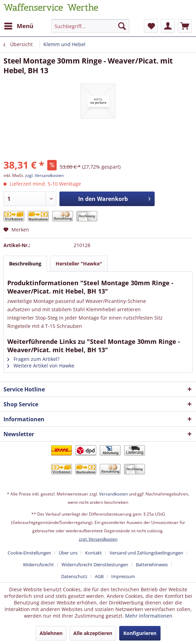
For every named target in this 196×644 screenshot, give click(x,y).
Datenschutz (74, 576)
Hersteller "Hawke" (79, 264)
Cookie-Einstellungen (29, 553)
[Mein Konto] (168, 26)
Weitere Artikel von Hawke (41, 366)
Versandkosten (113, 494)
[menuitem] (18, 26)
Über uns (68, 553)
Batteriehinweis (152, 565)
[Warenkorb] (185, 26)
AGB (99, 576)
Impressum (123, 576)
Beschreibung (25, 264)
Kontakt (93, 553)
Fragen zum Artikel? (33, 359)
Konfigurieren (140, 633)
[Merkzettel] (151, 26)
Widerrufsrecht (38, 565)
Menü (19, 25)
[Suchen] (122, 26)
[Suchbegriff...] (90, 26)
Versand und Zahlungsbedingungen (146, 553)
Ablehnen (51, 633)
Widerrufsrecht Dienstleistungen (95, 565)
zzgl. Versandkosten (44, 175)
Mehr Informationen (149, 616)
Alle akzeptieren (93, 633)
